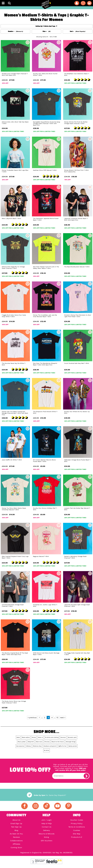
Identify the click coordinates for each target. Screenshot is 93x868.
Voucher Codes (77, 820)
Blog (16, 830)
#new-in (41, 737)
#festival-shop (37, 746)
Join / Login (46, 820)
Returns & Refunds (46, 834)
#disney (29, 746)
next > (63, 717)
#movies (47, 742)
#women (63, 737)
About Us (16, 820)
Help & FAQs (46, 823)
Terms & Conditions (77, 827)
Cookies (77, 830)
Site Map (77, 834)
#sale (18, 737)
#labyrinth (31, 742)
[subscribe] (86, 776)
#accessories (20, 746)
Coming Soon (16, 847)
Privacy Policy (77, 823)
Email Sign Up (16, 823)
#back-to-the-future (58, 742)
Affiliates (16, 844)
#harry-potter (22, 742)
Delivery (46, 830)
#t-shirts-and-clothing (52, 737)
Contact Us (46, 827)
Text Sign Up (16, 827)
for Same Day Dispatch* (46, 795)
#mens (34, 737)
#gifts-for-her (62, 746)
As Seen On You (16, 834)
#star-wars (39, 742)
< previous (32, 717)
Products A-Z (77, 837)
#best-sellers (26, 737)
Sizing (46, 837)
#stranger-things (71, 742)
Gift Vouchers (46, 841)
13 (57, 717)
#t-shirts (46, 750)
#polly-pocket (73, 746)
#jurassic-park (72, 737)
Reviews (16, 837)
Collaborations (16, 841)
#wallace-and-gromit (50, 746)
